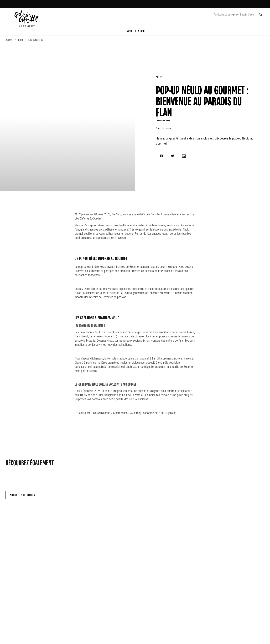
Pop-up (159, 77)
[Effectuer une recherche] (261, 14)
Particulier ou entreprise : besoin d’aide (234, 14)
